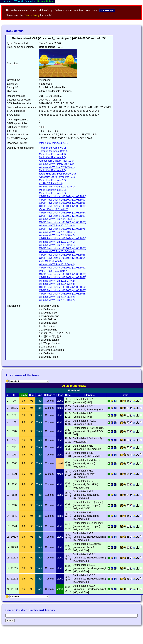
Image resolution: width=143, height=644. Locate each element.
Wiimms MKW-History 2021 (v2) (57, 164)
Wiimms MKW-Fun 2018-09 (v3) (57, 251)
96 (23, 401)
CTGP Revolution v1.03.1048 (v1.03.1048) (63, 294)
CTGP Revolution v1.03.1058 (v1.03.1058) (63, 277)
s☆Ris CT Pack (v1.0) (51, 183)
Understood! (107, 10)
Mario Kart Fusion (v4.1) (52, 154)
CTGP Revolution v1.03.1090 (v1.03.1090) (63, 200)
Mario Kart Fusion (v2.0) (52, 180)
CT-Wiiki (18, 1)
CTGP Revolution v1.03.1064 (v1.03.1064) (63, 258)
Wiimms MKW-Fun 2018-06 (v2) (57, 265)
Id (14, 395)
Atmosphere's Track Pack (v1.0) (57, 161)
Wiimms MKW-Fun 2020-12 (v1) (57, 187)
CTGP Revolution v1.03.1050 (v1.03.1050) (63, 290)
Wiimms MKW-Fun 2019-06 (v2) (57, 235)
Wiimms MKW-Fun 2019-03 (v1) (57, 242)
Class (60, 395)
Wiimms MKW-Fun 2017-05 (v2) (57, 297)
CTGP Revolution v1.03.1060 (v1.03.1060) (63, 274)
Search (10, 621)
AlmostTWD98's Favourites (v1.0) (58, 177)
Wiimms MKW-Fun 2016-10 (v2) (57, 300)
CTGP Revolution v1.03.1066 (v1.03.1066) (63, 255)
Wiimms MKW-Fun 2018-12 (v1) (57, 245)
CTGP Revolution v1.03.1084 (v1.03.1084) (63, 213)
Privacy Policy (32, 15)
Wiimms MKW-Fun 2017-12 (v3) (57, 284)
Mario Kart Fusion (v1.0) (52, 193)
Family (23, 395)
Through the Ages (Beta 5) (54, 151)
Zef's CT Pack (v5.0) (50, 261)
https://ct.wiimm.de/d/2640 (54, 143)
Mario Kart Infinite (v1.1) (52, 190)
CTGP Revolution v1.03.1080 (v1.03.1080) (63, 222)
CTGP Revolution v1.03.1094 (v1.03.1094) (63, 196)
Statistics (30, 1)
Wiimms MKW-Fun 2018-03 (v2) (57, 281)
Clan (32, 395)
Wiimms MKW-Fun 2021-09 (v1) (57, 167)
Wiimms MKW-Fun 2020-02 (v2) (57, 226)
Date (68, 395)
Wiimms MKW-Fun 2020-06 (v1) (57, 219)
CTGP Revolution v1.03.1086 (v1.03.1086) (63, 206)
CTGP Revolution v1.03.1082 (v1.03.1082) (63, 216)
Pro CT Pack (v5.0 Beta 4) (54, 271)
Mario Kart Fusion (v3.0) (52, 170)
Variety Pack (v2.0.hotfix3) (54, 209)
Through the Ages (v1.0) (52, 148)
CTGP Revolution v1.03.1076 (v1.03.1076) (63, 229)
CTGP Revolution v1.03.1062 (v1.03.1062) (63, 268)
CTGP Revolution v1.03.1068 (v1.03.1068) (63, 248)
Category (49, 395)
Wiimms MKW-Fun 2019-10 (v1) (57, 232)
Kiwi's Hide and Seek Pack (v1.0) (57, 174)
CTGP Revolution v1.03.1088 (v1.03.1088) (63, 203)
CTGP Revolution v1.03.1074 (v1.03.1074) (63, 238)
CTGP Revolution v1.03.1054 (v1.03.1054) (63, 287)
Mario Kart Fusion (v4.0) (52, 157)
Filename (89, 395)
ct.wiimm (6, 1)
